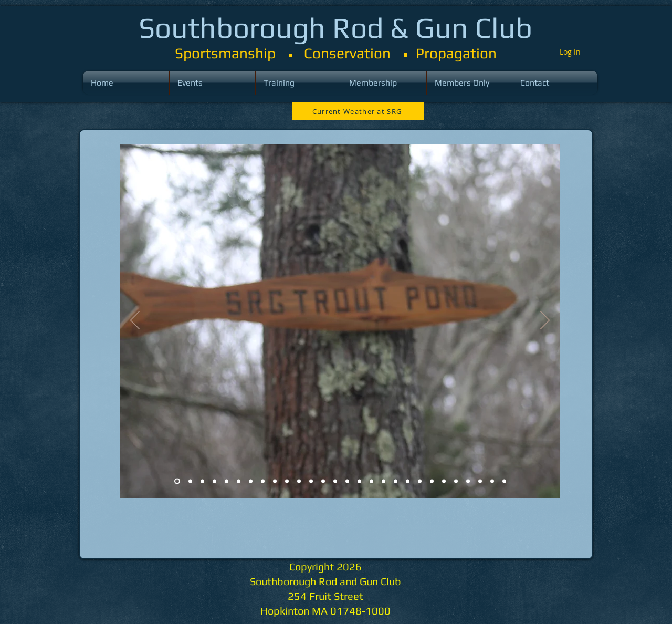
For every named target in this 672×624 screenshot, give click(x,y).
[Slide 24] (456, 481)
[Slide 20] (408, 481)
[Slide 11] (299, 481)
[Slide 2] (190, 481)
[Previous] (135, 321)
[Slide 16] (359, 481)
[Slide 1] (177, 481)
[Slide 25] (468, 481)
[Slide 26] (480, 481)
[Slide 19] (396, 481)
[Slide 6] (239, 481)
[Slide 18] (384, 481)
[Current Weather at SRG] (358, 111)
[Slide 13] (323, 481)
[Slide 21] (420, 481)
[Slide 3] (202, 481)
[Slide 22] (432, 481)
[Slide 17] (371, 481)
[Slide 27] (492, 481)
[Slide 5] (227, 481)
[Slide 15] (347, 481)
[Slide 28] (504, 481)
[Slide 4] (214, 481)
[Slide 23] (444, 481)
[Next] (545, 321)
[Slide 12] (311, 481)
